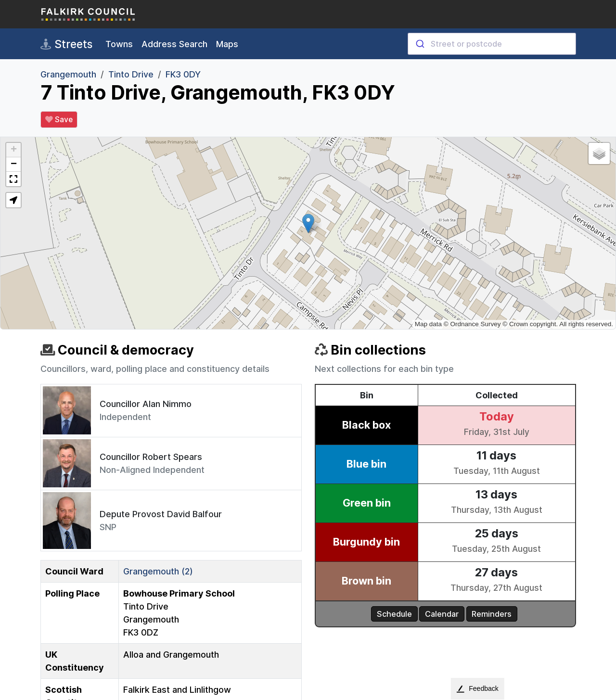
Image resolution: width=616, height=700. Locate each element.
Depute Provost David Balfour (161, 514)
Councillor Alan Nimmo (146, 404)
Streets (66, 44)
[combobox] (492, 44)
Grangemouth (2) (158, 571)
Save (59, 120)
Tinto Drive (131, 74)
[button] (308, 223)
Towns (119, 44)
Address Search (174, 44)
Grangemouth (68, 74)
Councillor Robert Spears (151, 457)
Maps (227, 44)
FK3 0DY (183, 74)
